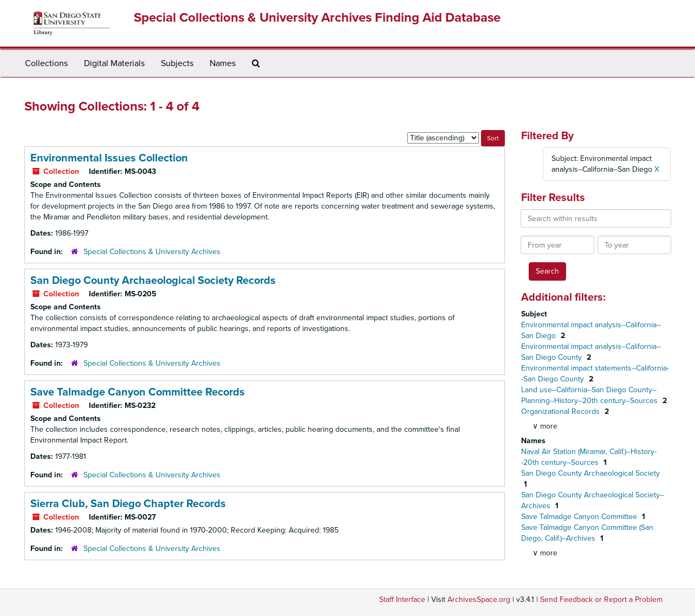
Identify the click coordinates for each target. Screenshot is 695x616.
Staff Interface (402, 599)
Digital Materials (114, 63)
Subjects (177, 63)
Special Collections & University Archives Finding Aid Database (317, 18)
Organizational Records (561, 411)
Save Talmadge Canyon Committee (580, 517)
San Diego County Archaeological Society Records (153, 281)
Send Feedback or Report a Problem (601, 599)
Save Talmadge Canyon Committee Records (138, 392)
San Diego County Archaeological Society (590, 473)
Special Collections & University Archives (152, 252)
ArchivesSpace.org (479, 599)
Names (223, 63)
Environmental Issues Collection (109, 158)
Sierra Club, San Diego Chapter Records (128, 504)
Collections (46, 63)
